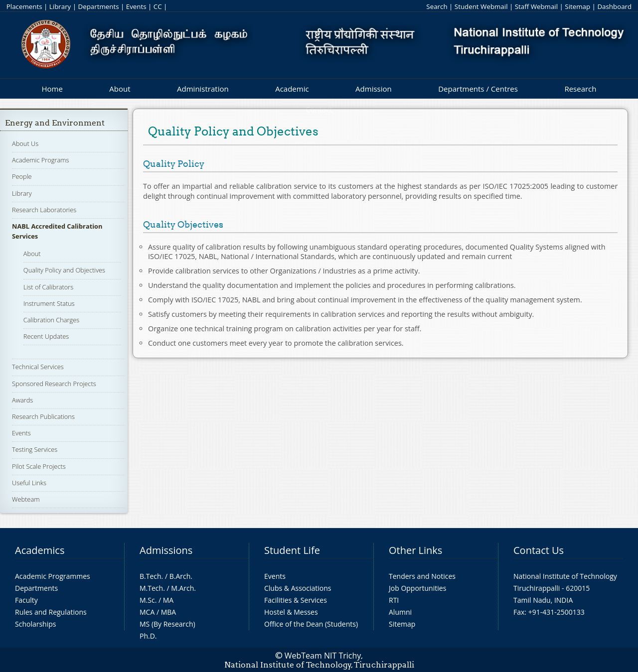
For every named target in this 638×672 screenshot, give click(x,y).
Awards (22, 400)
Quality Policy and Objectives (64, 270)
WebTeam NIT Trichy (323, 656)
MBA (169, 612)
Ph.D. (148, 636)
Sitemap (577, 6)
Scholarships (35, 624)
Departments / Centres (478, 89)
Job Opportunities (417, 588)
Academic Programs (40, 160)
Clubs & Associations (298, 588)
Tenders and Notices (422, 576)
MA (168, 600)
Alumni (400, 612)
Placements (24, 6)
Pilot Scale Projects (39, 466)
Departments (99, 6)
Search (437, 6)
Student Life (292, 550)
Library (60, 6)
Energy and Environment (55, 123)
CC (158, 6)
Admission (374, 89)
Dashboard (614, 6)
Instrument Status (49, 303)
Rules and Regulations (51, 612)
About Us (25, 143)
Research (580, 89)
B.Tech (151, 576)
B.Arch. (181, 576)
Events (136, 6)
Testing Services (35, 449)
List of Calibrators (48, 287)
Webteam (26, 499)
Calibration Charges (51, 320)
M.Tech (151, 588)
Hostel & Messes (291, 612)
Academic (292, 89)
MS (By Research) (167, 624)
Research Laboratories (44, 210)
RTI (394, 600)
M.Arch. (183, 588)
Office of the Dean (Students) (311, 624)
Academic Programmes (53, 576)
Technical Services (38, 367)
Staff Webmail (536, 6)
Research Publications (43, 416)
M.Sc (147, 600)
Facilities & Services (296, 600)
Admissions (166, 550)
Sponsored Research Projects (54, 384)
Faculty (26, 600)
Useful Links (29, 483)
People (22, 176)
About (120, 89)
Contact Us (539, 550)
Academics (40, 550)
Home (52, 89)
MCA (147, 612)
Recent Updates (46, 336)
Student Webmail (481, 6)
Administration (203, 89)
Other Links (415, 550)
